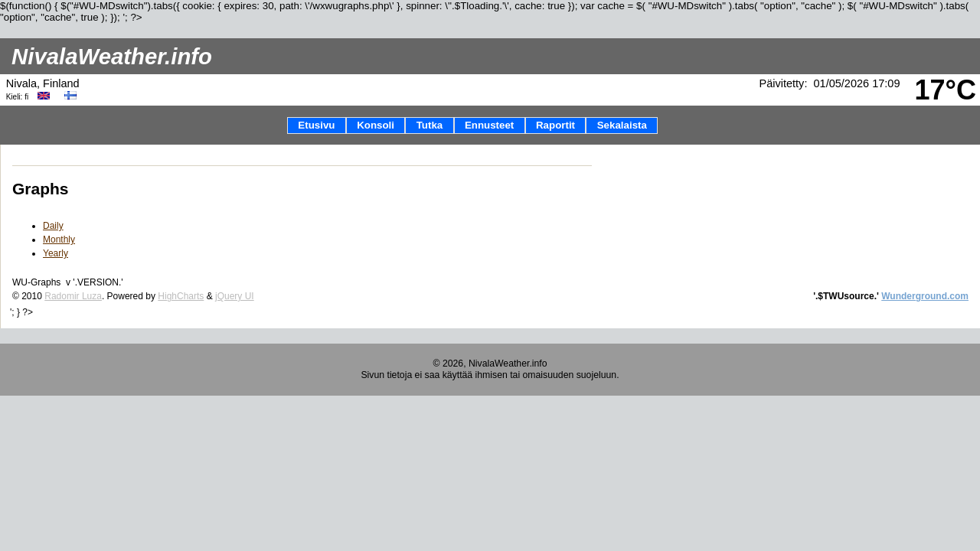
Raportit (555, 125)
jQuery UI (235, 296)
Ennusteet (489, 125)
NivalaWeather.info (112, 56)
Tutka (430, 125)
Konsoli (376, 125)
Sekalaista (622, 125)
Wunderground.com (925, 296)
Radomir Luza (73, 296)
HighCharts (181, 296)
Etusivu (316, 125)
